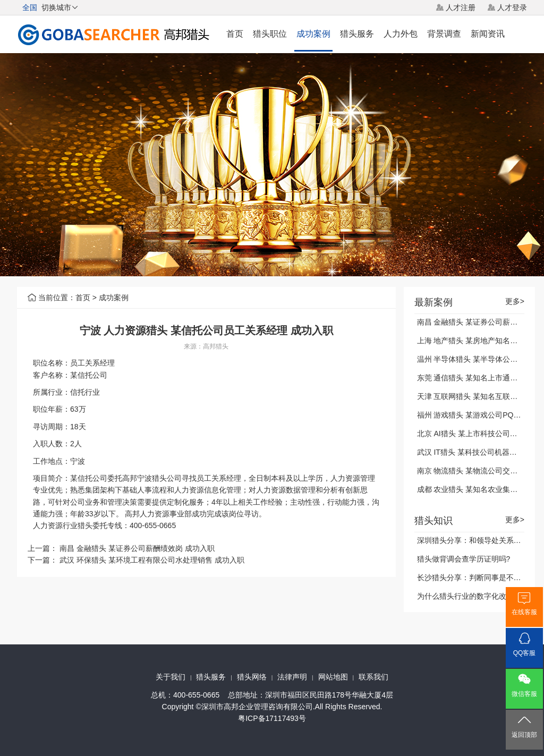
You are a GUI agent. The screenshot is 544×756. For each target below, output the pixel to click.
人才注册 (461, 7)
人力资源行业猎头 (63, 525)
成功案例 (313, 34)
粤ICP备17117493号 (272, 718)
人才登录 (512, 7)
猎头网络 (252, 677)
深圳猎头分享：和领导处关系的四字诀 (480, 540)
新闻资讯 (488, 34)
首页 (235, 34)
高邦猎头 (216, 346)
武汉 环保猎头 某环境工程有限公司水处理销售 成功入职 (152, 560)
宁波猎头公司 (159, 478)
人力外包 (401, 34)
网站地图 (333, 677)
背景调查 (444, 34)
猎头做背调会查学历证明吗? (464, 559)
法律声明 (292, 677)
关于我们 (171, 677)
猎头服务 (357, 34)
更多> (515, 301)
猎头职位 (270, 34)
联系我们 (373, 677)
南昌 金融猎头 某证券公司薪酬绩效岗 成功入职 (137, 548)
